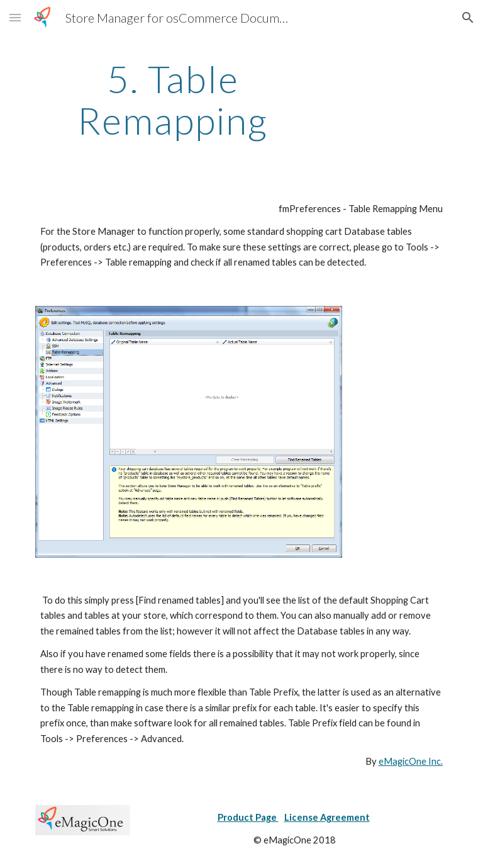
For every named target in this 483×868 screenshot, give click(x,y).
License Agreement (327, 817)
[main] (173, 99)
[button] (15, 17)
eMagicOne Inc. (411, 761)
